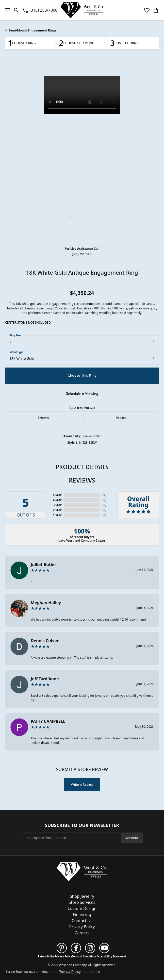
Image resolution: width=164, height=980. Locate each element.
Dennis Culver (45, 641)
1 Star (57, 515)
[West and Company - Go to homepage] (82, 873)
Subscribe (132, 838)
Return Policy (46, 956)
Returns (121, 418)
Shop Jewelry (82, 896)
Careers (82, 933)
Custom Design (82, 908)
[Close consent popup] (99, 972)
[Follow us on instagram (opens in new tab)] (90, 948)
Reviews (82, 480)
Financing (82, 915)
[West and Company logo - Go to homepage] (82, 10)
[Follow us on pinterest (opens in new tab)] (62, 948)
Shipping (43, 418)
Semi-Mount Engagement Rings (32, 30)
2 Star (57, 510)
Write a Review (82, 785)
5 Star (57, 495)
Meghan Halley (46, 603)
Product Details (82, 467)
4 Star (57, 500)
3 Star (57, 505)
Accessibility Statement (111, 956)
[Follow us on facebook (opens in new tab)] (76, 948)
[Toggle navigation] (6, 10)
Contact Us (82, 921)
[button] (16, 10)
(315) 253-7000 (82, 254)
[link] (40, 10)
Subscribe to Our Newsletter (82, 825)
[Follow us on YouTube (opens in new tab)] (104, 948)
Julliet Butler (43, 564)
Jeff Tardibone (45, 679)
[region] (82, 152)
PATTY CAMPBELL (48, 721)
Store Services (82, 902)
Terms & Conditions (84, 956)
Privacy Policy (82, 927)
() (104, 495)
